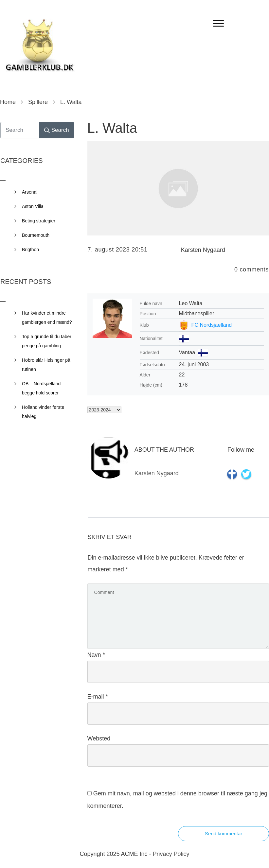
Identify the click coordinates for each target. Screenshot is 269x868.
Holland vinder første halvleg (43, 412)
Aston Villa (33, 206)
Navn (96, 655)
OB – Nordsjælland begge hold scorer (41, 388)
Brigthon (30, 250)
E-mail (98, 697)
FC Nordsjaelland (212, 325)
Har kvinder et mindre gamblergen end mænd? (47, 318)
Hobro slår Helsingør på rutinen (46, 365)
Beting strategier (39, 221)
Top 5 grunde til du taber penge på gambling (47, 341)
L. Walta (112, 128)
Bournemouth (36, 235)
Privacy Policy (171, 854)
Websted (99, 738)
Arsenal (30, 192)
